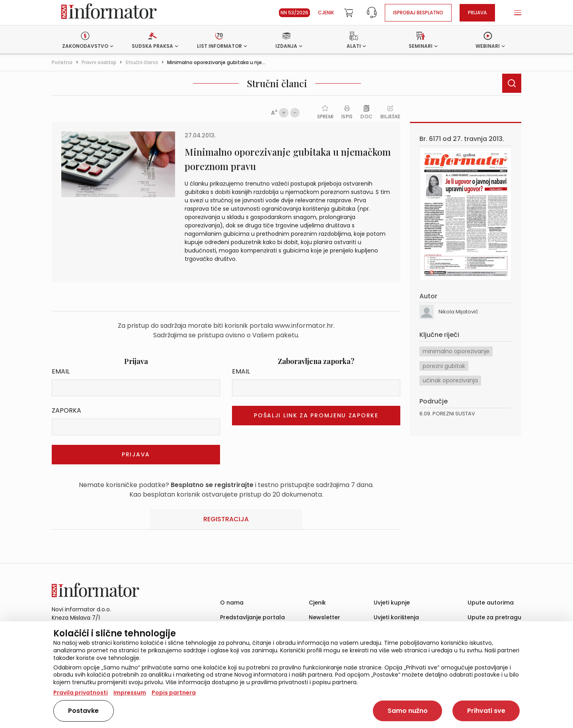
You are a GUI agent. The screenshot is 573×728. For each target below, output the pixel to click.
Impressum (130, 693)
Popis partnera (174, 693)
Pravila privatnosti (81, 693)
